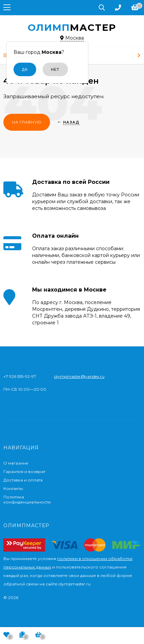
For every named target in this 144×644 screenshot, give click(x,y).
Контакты (13, 488)
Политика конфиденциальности (27, 499)
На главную (27, 122)
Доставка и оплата (23, 480)
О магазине (16, 463)
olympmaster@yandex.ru (79, 376)
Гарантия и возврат (24, 471)
